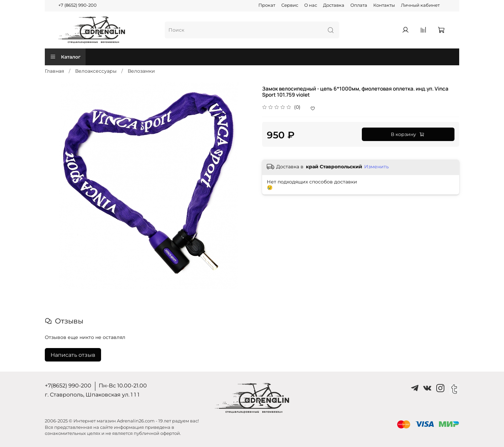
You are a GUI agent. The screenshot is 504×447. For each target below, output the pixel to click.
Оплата (359, 5)
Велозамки (141, 71)
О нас (311, 5)
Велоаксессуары (96, 71)
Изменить (376, 167)
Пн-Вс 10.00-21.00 (123, 386)
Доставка (334, 5)
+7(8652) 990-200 (68, 386)
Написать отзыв (73, 355)
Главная (54, 71)
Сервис (290, 5)
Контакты (384, 5)
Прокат (267, 5)
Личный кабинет (420, 5)
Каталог (65, 57)
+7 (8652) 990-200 (77, 5)
